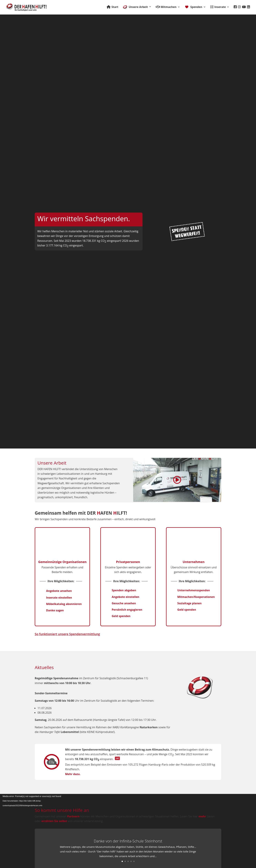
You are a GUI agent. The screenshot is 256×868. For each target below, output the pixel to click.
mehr (202, 816)
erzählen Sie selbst (54, 821)
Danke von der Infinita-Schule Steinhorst (128, 841)
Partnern (73, 816)
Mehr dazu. (73, 774)
